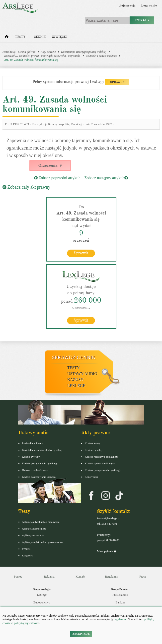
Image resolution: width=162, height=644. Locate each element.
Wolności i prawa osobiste (101, 56)
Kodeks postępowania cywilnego (40, 463)
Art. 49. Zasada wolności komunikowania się (31, 60)
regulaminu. (121, 619)
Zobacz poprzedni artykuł (57, 178)
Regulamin (112, 577)
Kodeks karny (92, 443)
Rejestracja (127, 5)
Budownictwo (42, 602)
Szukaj (142, 20)
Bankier (120, 602)
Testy (20, 37)
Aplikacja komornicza (34, 529)
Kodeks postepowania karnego (39, 477)
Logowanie (149, 5)
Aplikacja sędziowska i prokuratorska (43, 542)
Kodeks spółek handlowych (100, 463)
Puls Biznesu (120, 595)
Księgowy (28, 555)
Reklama (49, 577)
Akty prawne (48, 52)
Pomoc (18, 577)
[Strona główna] (7, 38)
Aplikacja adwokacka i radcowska (41, 522)
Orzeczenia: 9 (50, 165)
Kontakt (80, 577)
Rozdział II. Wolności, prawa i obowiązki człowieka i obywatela (42, 56)
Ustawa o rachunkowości (36, 470)
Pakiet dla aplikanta (33, 443)
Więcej (60, 37)
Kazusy (75, 380)
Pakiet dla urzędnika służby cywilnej (42, 450)
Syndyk (26, 549)
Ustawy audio (82, 374)
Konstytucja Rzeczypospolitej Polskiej (84, 52)
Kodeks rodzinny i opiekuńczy (102, 457)
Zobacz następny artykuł (106, 178)
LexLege (76, 386)
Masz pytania (107, 551)
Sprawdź (81, 253)
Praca (143, 577)
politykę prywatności (27, 623)
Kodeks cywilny (31, 457)
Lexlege (42, 595)
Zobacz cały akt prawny (26, 187)
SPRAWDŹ (117, 82)
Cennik (40, 37)
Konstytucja (91, 477)
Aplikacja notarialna (33, 535)
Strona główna (27, 52)
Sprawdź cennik (74, 357)
